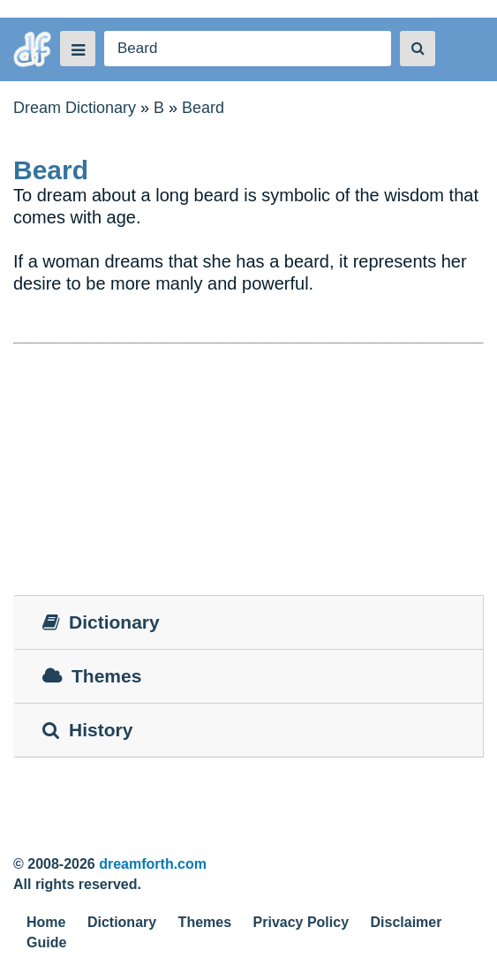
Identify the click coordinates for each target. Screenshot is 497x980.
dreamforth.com (153, 864)
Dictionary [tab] (101, 622)
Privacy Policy (301, 922)
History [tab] (87, 730)
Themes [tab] (92, 676)
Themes (205, 922)
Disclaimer (407, 922)
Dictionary (122, 922)
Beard (203, 108)
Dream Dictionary (75, 108)
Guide (46, 942)
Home (46, 922)
